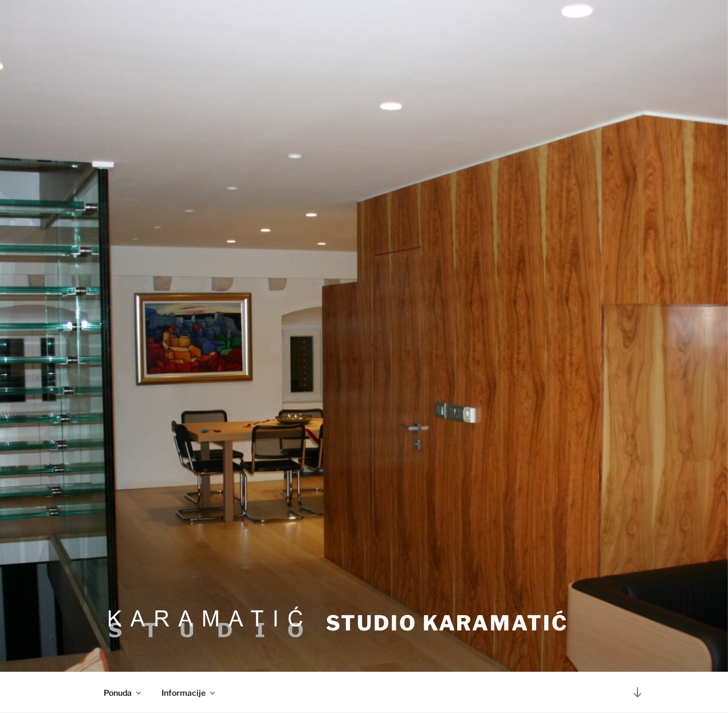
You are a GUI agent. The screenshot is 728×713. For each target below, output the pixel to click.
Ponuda (123, 693)
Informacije (189, 693)
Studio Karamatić (447, 623)
